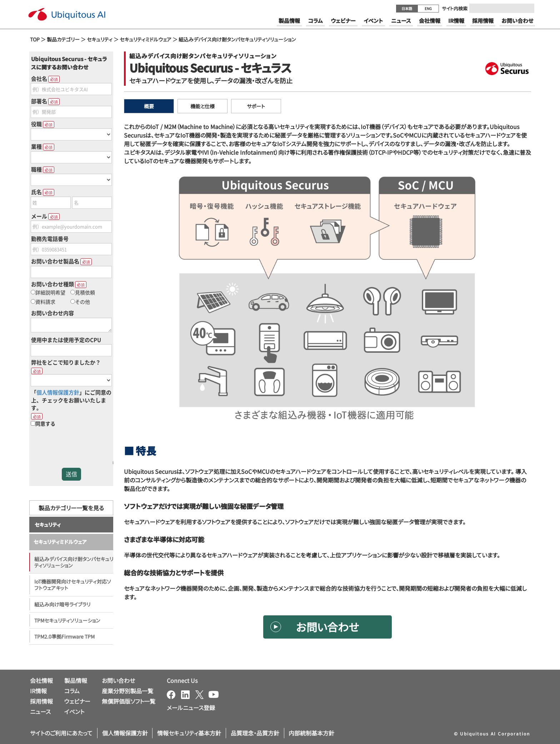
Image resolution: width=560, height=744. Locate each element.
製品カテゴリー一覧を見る (71, 508)
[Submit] (527, 8)
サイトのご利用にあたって (61, 733)
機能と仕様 (202, 106)
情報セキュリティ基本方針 (189, 733)
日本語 (407, 8)
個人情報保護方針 (125, 733)
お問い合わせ (327, 627)
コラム (72, 691)
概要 (149, 106)
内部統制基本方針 (311, 733)
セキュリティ (100, 39)
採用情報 (41, 701)
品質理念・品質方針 (255, 733)
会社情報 (41, 680)
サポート (256, 106)
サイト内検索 (455, 8)
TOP (35, 39)
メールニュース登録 (191, 708)
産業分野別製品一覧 (127, 691)
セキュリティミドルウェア (146, 39)
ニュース (40, 711)
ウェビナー (77, 701)
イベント (74, 711)
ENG (428, 8)
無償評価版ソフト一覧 (129, 701)
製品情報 (76, 680)
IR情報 (38, 691)
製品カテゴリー (63, 39)
